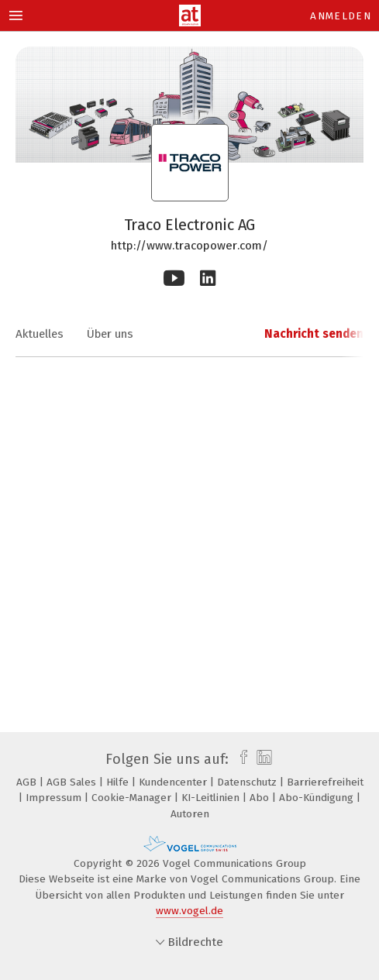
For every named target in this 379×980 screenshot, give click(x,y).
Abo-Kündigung (318, 798)
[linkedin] (262, 759)
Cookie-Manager (133, 798)
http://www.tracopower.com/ (189, 246)
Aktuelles (40, 334)
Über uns (110, 334)
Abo (261, 798)
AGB (28, 782)
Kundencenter (174, 782)
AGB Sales (73, 782)
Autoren (190, 814)
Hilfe (119, 782)
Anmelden (341, 16)
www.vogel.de (189, 911)
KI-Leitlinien (212, 798)
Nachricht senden (314, 334)
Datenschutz (248, 782)
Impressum (55, 798)
